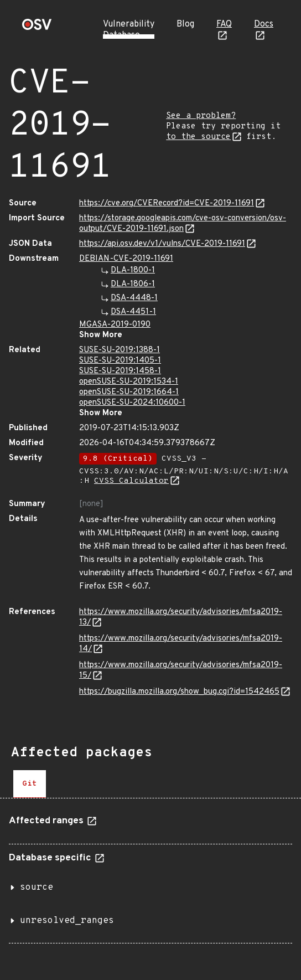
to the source (198, 137)
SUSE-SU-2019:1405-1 (120, 361)
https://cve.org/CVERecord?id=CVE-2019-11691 (167, 203)
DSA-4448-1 (134, 298)
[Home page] (37, 28)
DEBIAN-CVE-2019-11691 (126, 259)
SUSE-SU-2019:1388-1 (120, 350)
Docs (264, 24)
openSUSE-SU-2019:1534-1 (129, 382)
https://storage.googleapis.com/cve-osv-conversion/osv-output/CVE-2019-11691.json (183, 224)
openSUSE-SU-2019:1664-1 (129, 392)
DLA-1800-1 (133, 270)
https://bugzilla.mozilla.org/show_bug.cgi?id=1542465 (179, 692)
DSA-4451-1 (133, 312)
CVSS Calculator (131, 481)
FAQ (224, 24)
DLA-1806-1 (133, 284)
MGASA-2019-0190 (115, 325)
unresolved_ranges (67, 921)
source (37, 888)
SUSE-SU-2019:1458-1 (120, 371)
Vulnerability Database (129, 30)
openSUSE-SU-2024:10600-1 (132, 403)
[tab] (30, 784)
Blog (185, 24)
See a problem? (201, 116)
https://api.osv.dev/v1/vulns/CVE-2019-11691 (162, 244)
